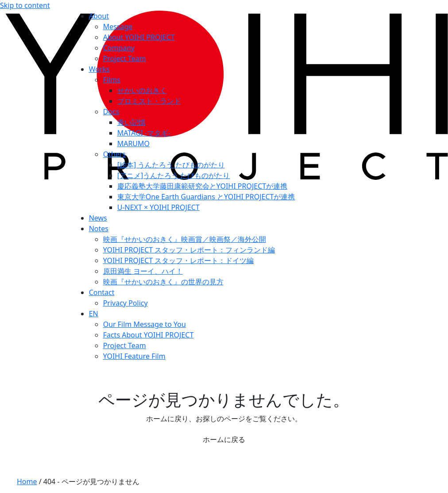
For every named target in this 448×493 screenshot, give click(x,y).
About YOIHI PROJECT (139, 37)
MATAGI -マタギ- (144, 133)
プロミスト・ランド (149, 101)
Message (118, 27)
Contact (102, 292)
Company (119, 48)
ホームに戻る (224, 439)
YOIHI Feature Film (134, 356)
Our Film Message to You (145, 324)
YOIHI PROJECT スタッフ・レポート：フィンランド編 (189, 250)
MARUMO (133, 144)
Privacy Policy (126, 303)
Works (99, 69)
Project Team (125, 58)
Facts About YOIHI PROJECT (149, 335)
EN (94, 314)
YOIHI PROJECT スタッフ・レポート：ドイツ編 (179, 260)
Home (27, 481)
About (99, 16)
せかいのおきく (142, 90)
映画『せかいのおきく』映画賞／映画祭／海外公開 (185, 239)
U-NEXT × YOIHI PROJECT (158, 207)
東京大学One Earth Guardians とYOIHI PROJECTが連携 (206, 197)
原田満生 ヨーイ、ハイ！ (143, 271)
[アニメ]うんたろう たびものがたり (174, 175)
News (98, 218)
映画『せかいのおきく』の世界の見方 (163, 282)
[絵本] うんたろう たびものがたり (171, 165)
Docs (111, 112)
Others (114, 154)
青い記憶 (131, 122)
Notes (99, 229)
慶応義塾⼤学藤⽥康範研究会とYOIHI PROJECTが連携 (203, 186)
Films (112, 80)
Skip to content (25, 5)
